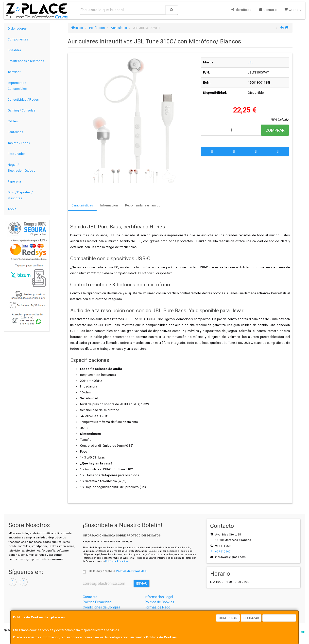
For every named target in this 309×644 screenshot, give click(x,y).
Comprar (275, 130)
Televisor (14, 72)
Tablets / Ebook (19, 143)
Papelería (14, 181)
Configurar (228, 618)
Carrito (293, 10)
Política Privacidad (97, 602)
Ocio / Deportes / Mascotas (20, 195)
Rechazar (251, 618)
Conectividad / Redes (23, 100)
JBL (251, 62)
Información (109, 205)
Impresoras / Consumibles (17, 86)
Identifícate (241, 10)
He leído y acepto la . (118, 571)
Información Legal (159, 597)
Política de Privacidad (117, 561)
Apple (12, 209)
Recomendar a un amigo (143, 205)
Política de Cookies (161, 637)
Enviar (142, 584)
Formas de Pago (157, 607)
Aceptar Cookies (279, 618)
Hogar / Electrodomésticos (21, 168)
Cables (13, 121)
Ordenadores (17, 28)
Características (82, 205)
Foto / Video (17, 154)
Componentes (18, 39)
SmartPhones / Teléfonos (26, 61)
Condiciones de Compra (102, 607)
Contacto (268, 10)
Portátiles (14, 50)
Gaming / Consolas (22, 110)
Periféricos (15, 132)
